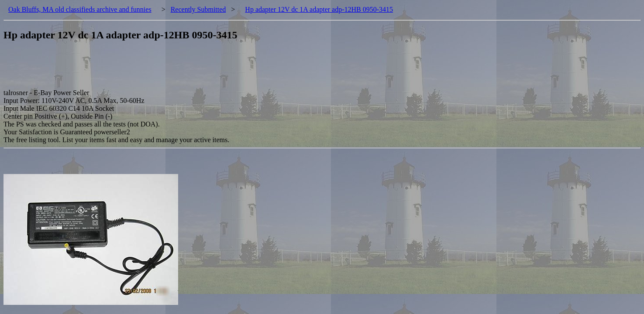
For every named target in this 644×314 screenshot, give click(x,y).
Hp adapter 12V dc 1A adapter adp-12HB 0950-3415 (319, 9)
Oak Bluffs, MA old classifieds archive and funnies (80, 9)
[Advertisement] (162, 69)
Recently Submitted (198, 9)
